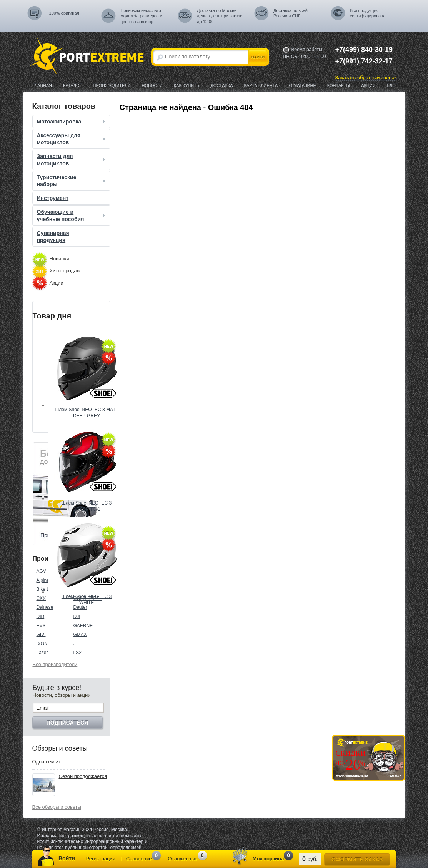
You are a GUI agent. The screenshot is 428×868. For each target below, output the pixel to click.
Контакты (339, 85)
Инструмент (53, 198)
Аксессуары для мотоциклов (72, 139)
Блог (392, 85)
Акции (368, 85)
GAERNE (83, 626)
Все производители (55, 664)
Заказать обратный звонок (366, 77)
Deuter (80, 607)
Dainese (45, 607)
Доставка (221, 85)
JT (76, 644)
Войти (67, 858)
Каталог (72, 85)
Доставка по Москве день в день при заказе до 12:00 (220, 16)
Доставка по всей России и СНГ (291, 13)
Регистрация (101, 859)
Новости (152, 85)
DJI (77, 616)
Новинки (59, 259)
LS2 (77, 653)
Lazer (42, 653)
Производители (112, 85)
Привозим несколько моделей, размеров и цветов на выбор (141, 16)
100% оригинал (64, 13)
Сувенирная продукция (53, 237)
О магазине (302, 85)
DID (41, 616)
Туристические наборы (72, 181)
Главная (42, 85)
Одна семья (46, 762)
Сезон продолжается (83, 776)
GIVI (41, 635)
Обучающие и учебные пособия (72, 215)
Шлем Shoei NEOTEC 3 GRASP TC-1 (87, 506)
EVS (41, 626)
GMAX (80, 635)
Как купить (187, 85)
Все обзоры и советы (57, 807)
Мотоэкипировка (72, 122)
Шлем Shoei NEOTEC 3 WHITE (87, 600)
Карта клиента (261, 85)
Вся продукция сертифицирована (368, 13)
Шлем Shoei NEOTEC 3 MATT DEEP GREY (86, 413)
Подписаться (67, 723)
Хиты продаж (65, 271)
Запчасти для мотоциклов (72, 160)
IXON (42, 644)
